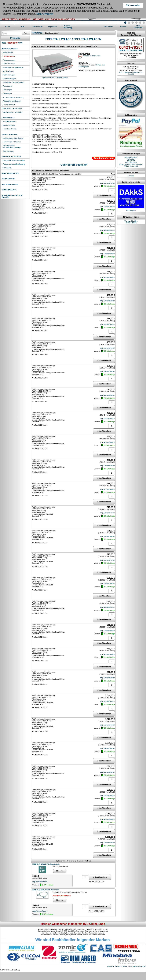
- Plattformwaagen (8, 75)
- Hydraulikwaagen (9, 64)
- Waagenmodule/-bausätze (12, 108)
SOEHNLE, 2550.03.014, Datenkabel (46, 890)
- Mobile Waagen (8, 71)
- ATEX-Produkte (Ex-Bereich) (13, 97)
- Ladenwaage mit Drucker (11, 142)
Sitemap (131, 176)
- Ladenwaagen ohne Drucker (13, 138)
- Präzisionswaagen (9, 121)
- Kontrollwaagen (8, 151)
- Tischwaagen (7, 86)
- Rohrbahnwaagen (9, 79)
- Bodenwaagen (8, 52)
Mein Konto (108, 27)
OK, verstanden (133, 5)
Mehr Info (60, 871)
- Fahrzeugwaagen (9, 60)
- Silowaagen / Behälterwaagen (13, 82)
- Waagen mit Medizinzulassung (13, 164)
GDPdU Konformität (131, 166)
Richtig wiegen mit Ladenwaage (131, 164)
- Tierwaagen (7, 168)
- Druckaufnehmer (8, 105)
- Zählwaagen (7, 93)
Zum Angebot (131, 210)
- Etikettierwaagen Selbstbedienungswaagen (12, 146)
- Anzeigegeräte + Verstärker (12, 112)
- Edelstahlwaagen (9, 56)
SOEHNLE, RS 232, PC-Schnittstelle (46, 864)
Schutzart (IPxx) (131, 163)
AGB (23, 27)
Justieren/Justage (131, 157)
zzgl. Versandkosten (107, 183)
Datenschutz (38, 27)
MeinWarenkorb (138, 27)
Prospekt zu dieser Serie (91, 56)
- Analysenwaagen (8, 125)
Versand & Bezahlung (68, 27)
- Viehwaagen (7, 90)
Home (8, 27)
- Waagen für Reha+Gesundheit (13, 160)
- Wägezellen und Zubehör (11, 101)
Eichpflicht (131, 161)
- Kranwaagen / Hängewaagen (13, 67)
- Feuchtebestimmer (9, 129)
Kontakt (123, 27)
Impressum (53, 27)
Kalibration (131, 159)
